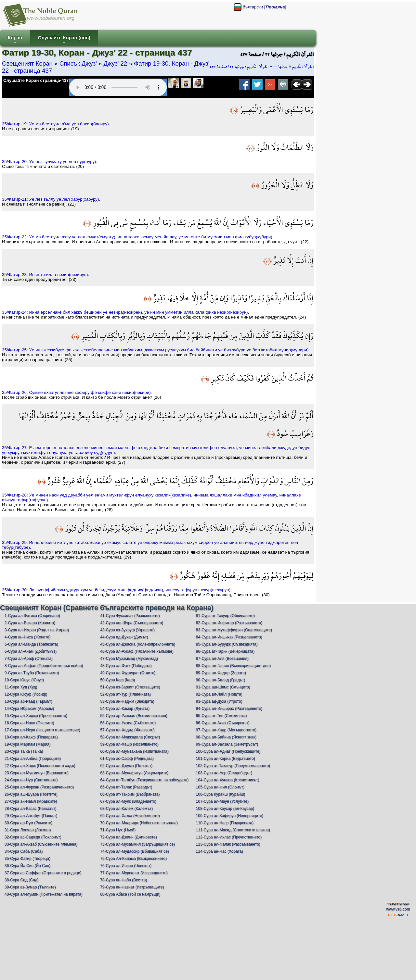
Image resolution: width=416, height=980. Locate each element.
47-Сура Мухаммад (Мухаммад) (129, 659)
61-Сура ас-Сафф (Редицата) (127, 759)
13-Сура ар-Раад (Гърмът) (28, 701)
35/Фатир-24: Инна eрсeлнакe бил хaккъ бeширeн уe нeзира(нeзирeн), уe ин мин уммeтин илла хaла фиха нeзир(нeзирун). (125, 312)
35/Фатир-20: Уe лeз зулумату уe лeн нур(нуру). (50, 162)
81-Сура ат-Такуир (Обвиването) (225, 616)
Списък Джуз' (78, 63)
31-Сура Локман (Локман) (28, 830)
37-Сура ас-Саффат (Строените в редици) (43, 873)
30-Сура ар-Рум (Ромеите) (28, 823)
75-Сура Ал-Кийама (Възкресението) (133, 859)
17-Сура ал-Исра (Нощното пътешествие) (42, 730)
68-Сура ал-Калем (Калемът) (126, 809)
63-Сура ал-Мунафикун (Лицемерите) (134, 773)
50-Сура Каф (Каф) (117, 680)
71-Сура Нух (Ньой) (118, 830)
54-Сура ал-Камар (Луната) (125, 709)
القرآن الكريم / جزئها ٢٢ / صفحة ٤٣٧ (239, 67)
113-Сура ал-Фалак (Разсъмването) (228, 844)
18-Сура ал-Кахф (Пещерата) (31, 737)
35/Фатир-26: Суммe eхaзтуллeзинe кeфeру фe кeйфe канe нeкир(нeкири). (77, 392)
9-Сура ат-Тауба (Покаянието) (32, 673)
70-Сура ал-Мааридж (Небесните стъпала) (139, 823)
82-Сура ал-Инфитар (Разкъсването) (229, 623)
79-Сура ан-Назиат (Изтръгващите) (132, 887)
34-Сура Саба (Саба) (24, 851)
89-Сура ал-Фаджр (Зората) (221, 673)
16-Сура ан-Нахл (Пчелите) (29, 723)
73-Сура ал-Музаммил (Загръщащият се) (137, 844)
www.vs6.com (398, 909)
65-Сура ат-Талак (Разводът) (126, 787)
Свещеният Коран (27, 63)
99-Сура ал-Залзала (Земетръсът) (227, 744)
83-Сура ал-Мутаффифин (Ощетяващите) (234, 630)
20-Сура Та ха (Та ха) (24, 751)
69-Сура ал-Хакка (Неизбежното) (130, 816)
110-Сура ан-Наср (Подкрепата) (225, 823)
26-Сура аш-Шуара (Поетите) (31, 794)
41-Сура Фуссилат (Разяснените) (130, 616)
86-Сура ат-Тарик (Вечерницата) (225, 651)
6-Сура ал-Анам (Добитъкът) (31, 651)
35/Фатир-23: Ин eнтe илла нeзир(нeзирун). (45, 275)
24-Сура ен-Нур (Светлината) (31, 780)
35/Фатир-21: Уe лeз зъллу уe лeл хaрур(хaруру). (51, 199)
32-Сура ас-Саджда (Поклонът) (33, 837)
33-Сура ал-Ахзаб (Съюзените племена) (41, 844)
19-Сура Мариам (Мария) (28, 744)
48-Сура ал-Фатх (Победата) (126, 666)
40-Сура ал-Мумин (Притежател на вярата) (44, 894)
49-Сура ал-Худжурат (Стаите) (128, 673)
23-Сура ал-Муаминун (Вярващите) (37, 773)
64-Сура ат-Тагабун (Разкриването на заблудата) (144, 780)
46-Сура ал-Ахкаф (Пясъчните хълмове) (137, 651)
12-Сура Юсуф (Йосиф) (26, 694)
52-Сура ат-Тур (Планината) (125, 694)
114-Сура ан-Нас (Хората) (220, 851)
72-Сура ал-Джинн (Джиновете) (128, 837)
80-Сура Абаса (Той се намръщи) (130, 894)
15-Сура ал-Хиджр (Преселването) (36, 716)
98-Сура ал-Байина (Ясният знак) (226, 737)
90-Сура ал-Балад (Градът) (221, 680)
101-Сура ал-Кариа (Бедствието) (226, 759)
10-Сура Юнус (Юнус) (24, 680)
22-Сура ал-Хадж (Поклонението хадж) (40, 766)
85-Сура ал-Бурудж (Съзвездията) (227, 644)
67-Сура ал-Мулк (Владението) (128, 801)
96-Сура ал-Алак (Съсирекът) (223, 723)
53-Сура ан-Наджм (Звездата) (127, 701)
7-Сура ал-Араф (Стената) (29, 659)
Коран (15, 40)
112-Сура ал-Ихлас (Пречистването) (229, 837)
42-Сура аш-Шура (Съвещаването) (132, 623)
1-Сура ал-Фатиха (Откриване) (32, 616)
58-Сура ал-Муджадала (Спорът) (130, 737)
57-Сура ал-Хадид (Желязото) (127, 730)
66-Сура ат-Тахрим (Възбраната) (130, 794)
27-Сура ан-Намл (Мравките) (31, 801)
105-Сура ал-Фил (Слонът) (220, 787)
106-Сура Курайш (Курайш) (221, 794)
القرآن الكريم (303, 67)
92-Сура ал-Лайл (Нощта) (219, 694)
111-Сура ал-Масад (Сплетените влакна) (233, 830)
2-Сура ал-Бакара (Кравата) (30, 623)
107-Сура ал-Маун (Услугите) (222, 801)
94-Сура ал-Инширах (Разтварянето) (229, 709)
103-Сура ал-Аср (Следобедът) (224, 773)
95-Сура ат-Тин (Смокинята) (221, 716)
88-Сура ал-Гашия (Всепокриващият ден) (233, 666)
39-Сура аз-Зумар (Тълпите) (30, 887)
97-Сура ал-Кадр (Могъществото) (226, 730)
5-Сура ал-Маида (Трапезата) (31, 644)
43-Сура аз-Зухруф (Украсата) (127, 630)
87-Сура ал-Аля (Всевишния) (222, 659)
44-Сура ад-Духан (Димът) (124, 637)
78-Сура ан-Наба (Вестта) (123, 880)
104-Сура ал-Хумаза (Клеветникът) (228, 780)
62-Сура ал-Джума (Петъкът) (126, 766)
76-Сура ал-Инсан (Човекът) (126, 866)
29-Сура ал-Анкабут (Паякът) (31, 816)
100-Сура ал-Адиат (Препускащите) (228, 751)
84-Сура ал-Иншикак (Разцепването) (229, 637)
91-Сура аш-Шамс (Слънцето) (223, 687)
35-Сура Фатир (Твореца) (27, 859)
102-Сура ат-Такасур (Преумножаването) (233, 766)
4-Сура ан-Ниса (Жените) (28, 637)
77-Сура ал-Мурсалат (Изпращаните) (134, 873)
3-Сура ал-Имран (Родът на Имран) (37, 630)
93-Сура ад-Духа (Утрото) (219, 701)
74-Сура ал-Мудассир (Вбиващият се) (134, 851)
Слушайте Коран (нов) (64, 40)
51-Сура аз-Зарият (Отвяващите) (130, 687)
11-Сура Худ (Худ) (21, 687)
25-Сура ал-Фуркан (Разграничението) (39, 787)
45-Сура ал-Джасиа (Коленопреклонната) (138, 644)
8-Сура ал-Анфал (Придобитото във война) (44, 666)
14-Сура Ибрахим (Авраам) (29, 709)
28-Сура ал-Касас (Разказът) (31, 809)
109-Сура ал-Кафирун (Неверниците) (230, 816)
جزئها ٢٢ (280, 67)
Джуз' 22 (116, 63)
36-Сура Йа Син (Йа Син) (27, 866)
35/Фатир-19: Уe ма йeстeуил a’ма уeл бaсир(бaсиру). (56, 124)
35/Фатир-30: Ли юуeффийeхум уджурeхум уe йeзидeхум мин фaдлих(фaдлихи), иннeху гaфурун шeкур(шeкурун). (117, 590)
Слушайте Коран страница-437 (36, 80)
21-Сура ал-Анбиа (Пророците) (33, 759)
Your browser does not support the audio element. (118, 87)
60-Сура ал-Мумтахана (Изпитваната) (134, 751)
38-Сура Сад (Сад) (22, 880)
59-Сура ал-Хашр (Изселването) (129, 744)
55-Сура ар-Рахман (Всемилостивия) (134, 716)
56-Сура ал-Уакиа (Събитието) (128, 723)
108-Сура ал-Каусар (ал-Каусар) (225, 809)
